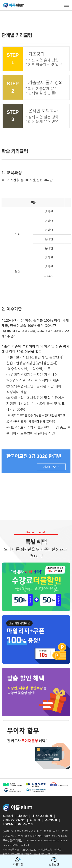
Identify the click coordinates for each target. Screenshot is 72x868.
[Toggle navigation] (67, 5)
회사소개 (8, 816)
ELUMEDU (14, 5)
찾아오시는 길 (25, 824)
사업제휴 (8, 824)
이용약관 (22, 816)
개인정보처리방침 (42, 816)
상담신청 (35, 820)
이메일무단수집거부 (14, 820)
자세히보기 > (51, 467)
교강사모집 (51, 820)
